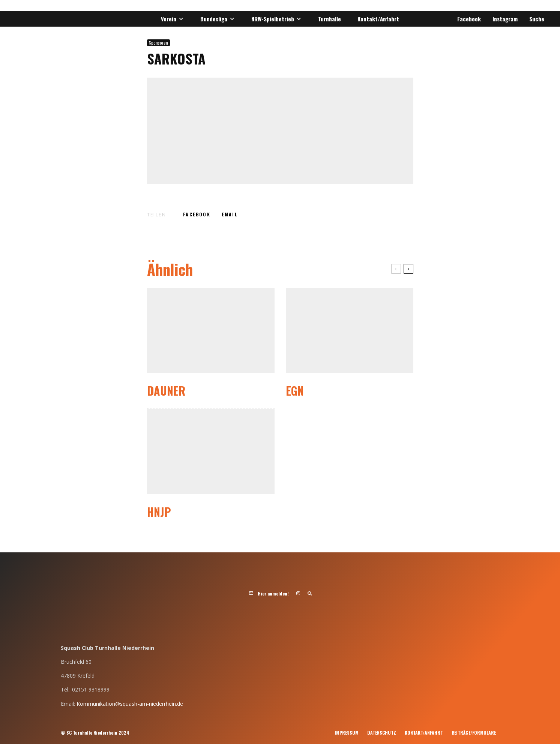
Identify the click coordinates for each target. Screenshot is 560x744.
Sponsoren (158, 43)
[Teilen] (197, 214)
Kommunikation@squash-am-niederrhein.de (130, 704)
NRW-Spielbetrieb (273, 19)
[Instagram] (504, 19)
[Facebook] (468, 19)
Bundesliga (214, 19)
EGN (295, 391)
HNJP (159, 512)
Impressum (347, 733)
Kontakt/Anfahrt (378, 19)
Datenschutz (382, 733)
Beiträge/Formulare (474, 733)
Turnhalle (330, 19)
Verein (169, 19)
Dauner (166, 391)
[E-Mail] (230, 214)
